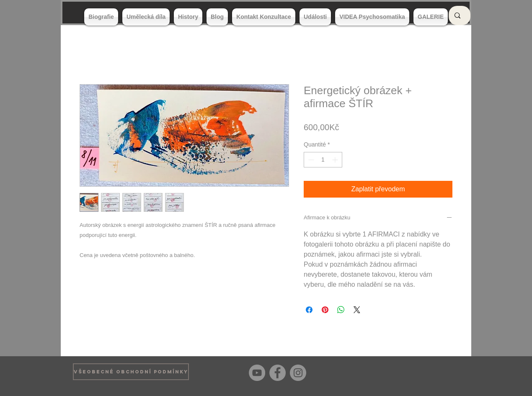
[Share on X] (357, 310)
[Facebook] (278, 373)
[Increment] (336, 160)
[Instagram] (298, 373)
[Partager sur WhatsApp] (341, 310)
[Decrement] (310, 160)
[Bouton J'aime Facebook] (446, 372)
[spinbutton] (323, 160)
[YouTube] (257, 373)
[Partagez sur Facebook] (309, 310)
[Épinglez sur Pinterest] (325, 310)
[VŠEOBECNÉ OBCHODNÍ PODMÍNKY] (131, 372)
